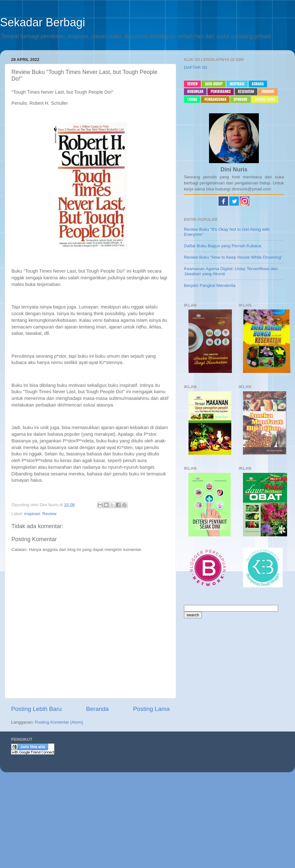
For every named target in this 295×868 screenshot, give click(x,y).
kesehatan (246, 91)
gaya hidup (214, 84)
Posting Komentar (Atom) (59, 722)
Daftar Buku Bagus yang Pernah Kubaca (223, 246)
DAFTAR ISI (196, 67)
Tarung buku (265, 99)
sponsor (240, 99)
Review (49, 514)
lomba (192, 99)
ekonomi (268, 91)
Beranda (97, 709)
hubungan (195, 91)
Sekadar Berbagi (43, 22)
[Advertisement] (147, 823)
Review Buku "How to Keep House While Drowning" (233, 257)
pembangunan (215, 99)
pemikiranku (221, 91)
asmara (258, 84)
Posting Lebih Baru (36, 709)
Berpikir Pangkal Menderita (210, 285)
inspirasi (32, 514)
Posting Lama (151, 709)
